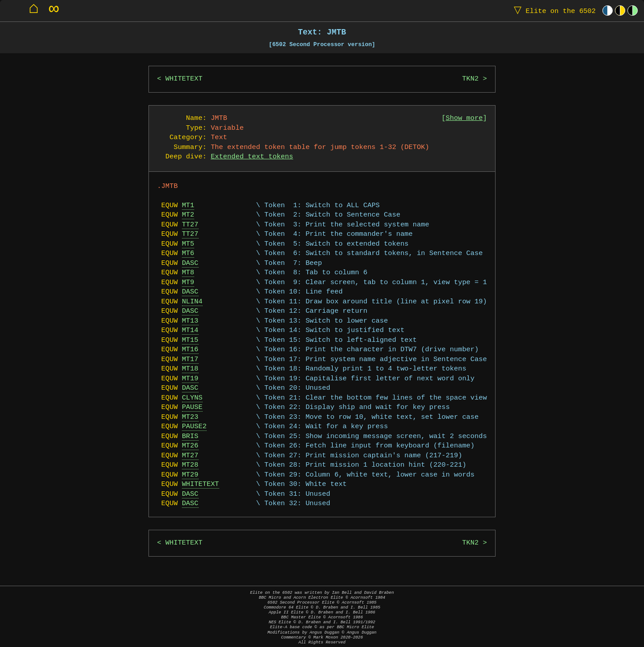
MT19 (190, 379)
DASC (190, 263)
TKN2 (470, 79)
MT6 (188, 253)
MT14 (190, 330)
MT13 (190, 321)
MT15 (190, 340)
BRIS (190, 436)
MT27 (190, 456)
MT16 (190, 350)
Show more (464, 118)
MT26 (190, 446)
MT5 (188, 244)
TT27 (190, 225)
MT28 (190, 465)
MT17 (190, 360)
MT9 (188, 283)
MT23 (190, 417)
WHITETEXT (184, 79)
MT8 (188, 273)
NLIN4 (192, 302)
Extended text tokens (252, 157)
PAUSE (192, 407)
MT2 (188, 215)
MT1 (188, 206)
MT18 (190, 369)
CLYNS (192, 398)
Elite (553, 11)
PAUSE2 (194, 427)
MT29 (190, 475)
